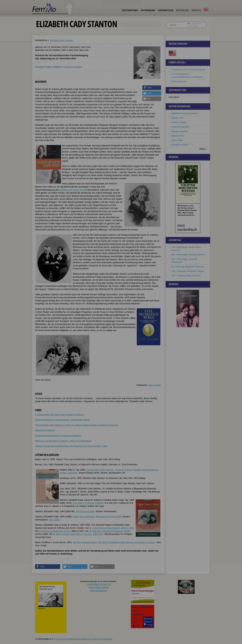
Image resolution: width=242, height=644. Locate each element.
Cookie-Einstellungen (102, 639)
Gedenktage (165, 10)
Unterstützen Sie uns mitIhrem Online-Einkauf (99, 587)
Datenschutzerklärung (79, 639)
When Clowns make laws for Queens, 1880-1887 (79, 534)
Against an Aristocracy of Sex (56, 531)
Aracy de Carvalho (180, 127)
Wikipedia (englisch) (45, 430)
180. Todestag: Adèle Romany (186, 276)
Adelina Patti (178, 136)
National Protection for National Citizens (111, 531)
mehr (202, 149)
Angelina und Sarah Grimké (73, 190)
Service (196, 10)
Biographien (130, 10)
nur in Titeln (193, 26)
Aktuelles (182, 10)
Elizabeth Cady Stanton (61, 40)
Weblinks (58, 67)
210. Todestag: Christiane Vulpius (188, 271)
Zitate (48, 67)
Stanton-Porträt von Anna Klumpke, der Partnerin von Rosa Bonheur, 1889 (71, 446)
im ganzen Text (194, 23)
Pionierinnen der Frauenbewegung (188, 69)
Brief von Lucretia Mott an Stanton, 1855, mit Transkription (63, 441)
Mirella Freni (177, 118)
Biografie (39, 67)
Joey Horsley (155, 385)
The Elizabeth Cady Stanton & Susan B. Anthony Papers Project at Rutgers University (77, 425)
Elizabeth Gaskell (180, 145)
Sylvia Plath (177, 140)
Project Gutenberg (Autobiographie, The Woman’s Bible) (62, 420)
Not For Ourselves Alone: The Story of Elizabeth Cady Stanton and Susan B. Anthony (114, 542)
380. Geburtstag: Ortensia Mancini (188, 255)
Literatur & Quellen (73, 67)
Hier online (54, 520)
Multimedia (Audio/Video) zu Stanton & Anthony (58, 436)
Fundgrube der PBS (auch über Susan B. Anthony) (60, 415)
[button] (152, 88)
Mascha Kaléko (179, 122)
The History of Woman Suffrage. (88, 503)
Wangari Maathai (180, 131)
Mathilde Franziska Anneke (185, 113)
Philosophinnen (179, 81)
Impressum (61, 639)
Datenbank (148, 10)
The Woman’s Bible (85, 511)
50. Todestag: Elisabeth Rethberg (188, 267)
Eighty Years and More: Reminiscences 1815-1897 (97, 517)
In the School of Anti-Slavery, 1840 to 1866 (113, 528)
